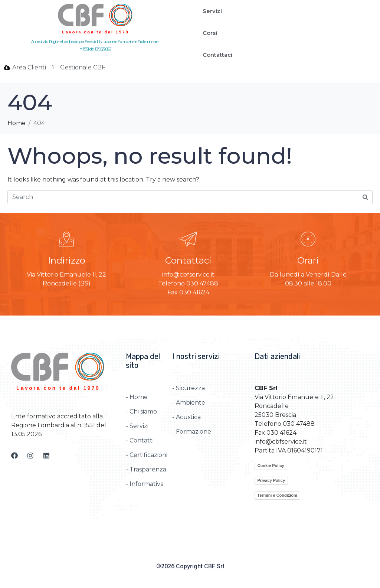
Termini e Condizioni (277, 495)
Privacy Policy (271, 480)
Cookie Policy (271, 465)
